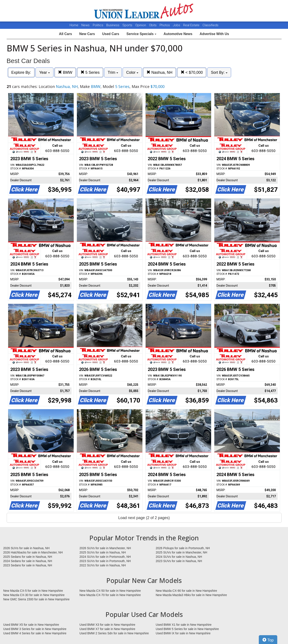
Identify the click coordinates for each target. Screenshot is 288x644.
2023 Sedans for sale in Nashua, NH (28, 565)
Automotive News (178, 34)
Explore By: (21, 72)
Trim (113, 72)
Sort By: (219, 72)
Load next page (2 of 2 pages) (144, 518)
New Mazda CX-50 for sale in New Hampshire (110, 591)
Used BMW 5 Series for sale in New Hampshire (187, 629)
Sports (128, 25)
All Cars (66, 34)
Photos (165, 25)
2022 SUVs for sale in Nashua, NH (103, 565)
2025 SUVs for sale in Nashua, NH (103, 552)
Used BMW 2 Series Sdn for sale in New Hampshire (114, 633)
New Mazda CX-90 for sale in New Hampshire (186, 591)
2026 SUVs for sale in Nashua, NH (26, 548)
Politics (98, 25)
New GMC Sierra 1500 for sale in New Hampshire (36, 599)
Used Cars (111, 34)
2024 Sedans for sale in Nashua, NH (28, 561)
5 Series (90, 72)
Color (132, 72)
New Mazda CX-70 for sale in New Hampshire (110, 595)
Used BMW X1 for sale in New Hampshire (184, 625)
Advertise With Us (214, 34)
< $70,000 (192, 72)
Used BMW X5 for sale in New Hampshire (31, 625)
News (85, 25)
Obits (153, 25)
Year (44, 72)
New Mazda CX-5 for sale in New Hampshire (33, 591)
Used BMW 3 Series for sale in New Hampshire (35, 629)
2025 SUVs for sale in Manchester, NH (181, 552)
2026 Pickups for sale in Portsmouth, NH (183, 548)
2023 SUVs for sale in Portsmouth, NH (105, 561)
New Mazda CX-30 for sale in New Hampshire (34, 595)
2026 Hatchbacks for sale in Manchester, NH (33, 552)
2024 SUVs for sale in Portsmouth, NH (105, 557)
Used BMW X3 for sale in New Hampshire (107, 625)
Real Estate (192, 25)
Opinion (141, 25)
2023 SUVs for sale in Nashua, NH (179, 561)
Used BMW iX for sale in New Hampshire (183, 633)
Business (113, 25)
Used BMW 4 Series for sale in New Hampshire (35, 633)
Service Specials (141, 34)
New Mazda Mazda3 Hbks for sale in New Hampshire (191, 595)
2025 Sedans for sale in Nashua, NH (28, 557)
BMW (65, 72)
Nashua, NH (159, 72)
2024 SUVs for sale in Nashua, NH (179, 557)
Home (74, 25)
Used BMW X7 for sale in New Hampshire (107, 629)
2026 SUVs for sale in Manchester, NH (105, 548)
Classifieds (210, 25)
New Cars (87, 34)
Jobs (177, 25)
